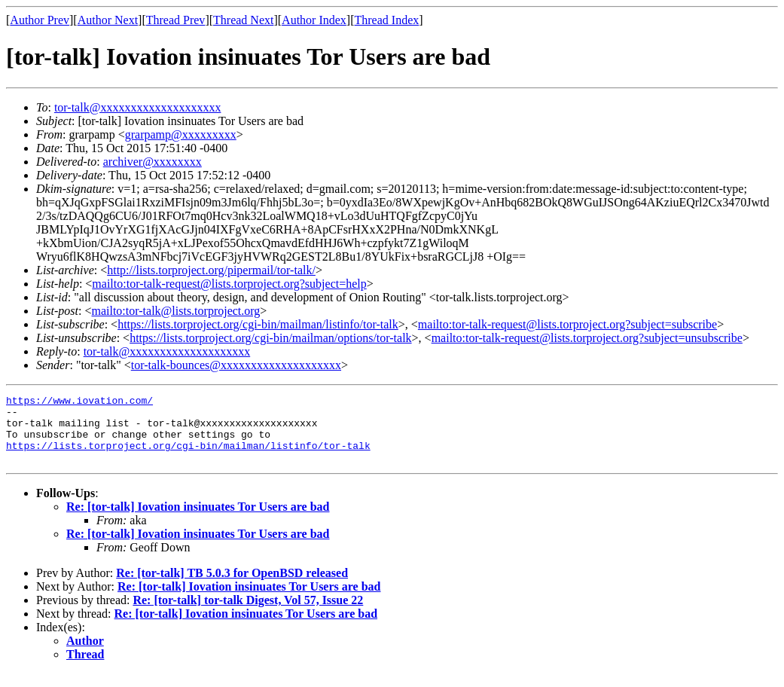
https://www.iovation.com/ (79, 402)
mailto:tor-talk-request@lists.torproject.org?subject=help (229, 284)
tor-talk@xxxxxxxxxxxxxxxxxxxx (138, 107)
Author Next (108, 20)
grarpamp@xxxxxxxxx (181, 134)
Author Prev (40, 20)
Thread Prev (176, 20)
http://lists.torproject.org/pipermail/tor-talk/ (211, 270)
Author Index (314, 20)
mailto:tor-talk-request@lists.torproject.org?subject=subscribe (567, 324)
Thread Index (387, 20)
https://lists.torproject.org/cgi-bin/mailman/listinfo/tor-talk (258, 324)
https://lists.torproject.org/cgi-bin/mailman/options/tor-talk (270, 338)
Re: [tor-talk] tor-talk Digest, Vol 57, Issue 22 (248, 614)
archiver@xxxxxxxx (153, 162)
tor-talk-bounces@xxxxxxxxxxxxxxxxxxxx (236, 365)
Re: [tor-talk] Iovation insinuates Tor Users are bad (198, 520)
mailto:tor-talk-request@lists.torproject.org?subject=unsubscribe (587, 338)
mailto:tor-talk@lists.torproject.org (175, 311)
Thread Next (243, 20)
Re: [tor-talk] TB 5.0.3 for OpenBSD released (232, 586)
